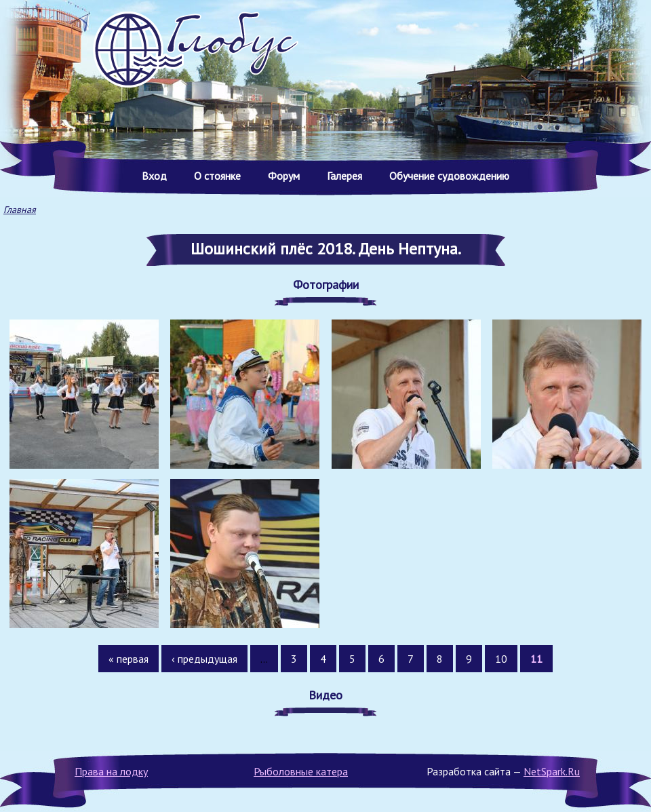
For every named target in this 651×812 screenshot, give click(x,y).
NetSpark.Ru (552, 771)
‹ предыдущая (204, 659)
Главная (20, 210)
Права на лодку (111, 771)
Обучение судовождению (449, 176)
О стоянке (217, 176)
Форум (284, 176)
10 (501, 659)
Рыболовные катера (301, 771)
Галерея (344, 176)
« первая (129, 659)
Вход (154, 176)
